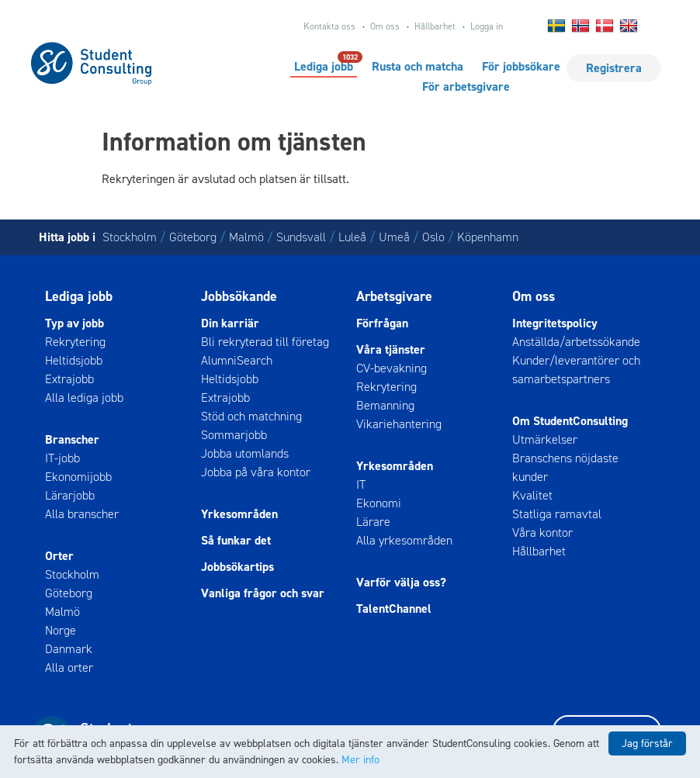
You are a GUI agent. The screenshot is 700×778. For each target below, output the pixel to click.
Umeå (394, 237)
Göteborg (193, 237)
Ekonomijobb (78, 477)
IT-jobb (62, 458)
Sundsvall (301, 237)
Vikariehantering (399, 424)
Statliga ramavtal (557, 514)
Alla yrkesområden (404, 540)
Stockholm (130, 237)
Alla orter (69, 667)
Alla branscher (82, 514)
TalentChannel (394, 609)
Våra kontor (542, 532)
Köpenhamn (488, 237)
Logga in (487, 26)
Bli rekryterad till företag (265, 342)
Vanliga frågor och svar (263, 593)
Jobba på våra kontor (256, 472)
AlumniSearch (237, 360)
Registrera (614, 68)
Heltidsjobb (74, 360)
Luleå (352, 237)
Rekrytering (75, 342)
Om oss (385, 26)
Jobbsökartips (237, 567)
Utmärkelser (545, 439)
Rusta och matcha (418, 66)
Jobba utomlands (245, 453)
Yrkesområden (239, 514)
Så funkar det (236, 540)
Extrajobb (69, 379)
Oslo (433, 237)
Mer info (360, 760)
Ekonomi (379, 503)
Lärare (373, 522)
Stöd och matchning (251, 416)
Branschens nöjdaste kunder (565, 467)
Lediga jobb (324, 66)
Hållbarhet (435, 26)
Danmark (69, 649)
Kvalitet (532, 495)
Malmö (246, 237)
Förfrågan (382, 323)
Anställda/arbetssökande (576, 342)
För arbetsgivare (466, 86)
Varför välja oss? (401, 582)
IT (361, 484)
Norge (61, 630)
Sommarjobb (234, 435)
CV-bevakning (392, 368)
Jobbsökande (239, 296)
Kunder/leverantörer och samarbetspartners (576, 370)
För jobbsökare (521, 66)
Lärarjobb (70, 495)
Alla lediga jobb (84, 398)
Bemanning (385, 405)
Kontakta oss (329, 26)
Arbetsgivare (394, 296)
